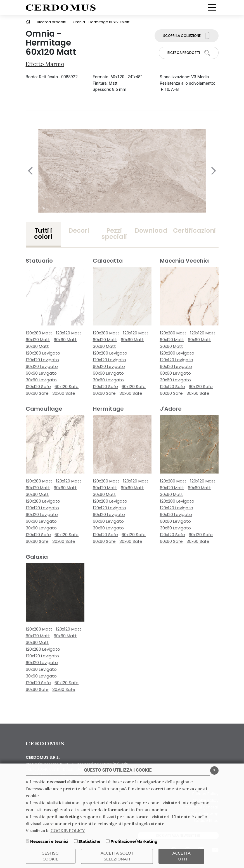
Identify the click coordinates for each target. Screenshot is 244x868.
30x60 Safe (64, 393)
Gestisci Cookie (51, 856)
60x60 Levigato (41, 373)
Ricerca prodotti (52, 22)
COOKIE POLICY (68, 831)
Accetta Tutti (182, 856)
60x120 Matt (38, 340)
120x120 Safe (38, 387)
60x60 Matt (65, 340)
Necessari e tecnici (49, 841)
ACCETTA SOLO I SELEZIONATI (117, 856)
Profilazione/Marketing (134, 841)
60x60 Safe (37, 393)
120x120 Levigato (42, 360)
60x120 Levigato (42, 366)
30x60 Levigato (41, 380)
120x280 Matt (39, 333)
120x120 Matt (69, 333)
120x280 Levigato (43, 353)
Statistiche (89, 841)
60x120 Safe (67, 387)
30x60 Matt (37, 346)
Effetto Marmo (45, 64)
